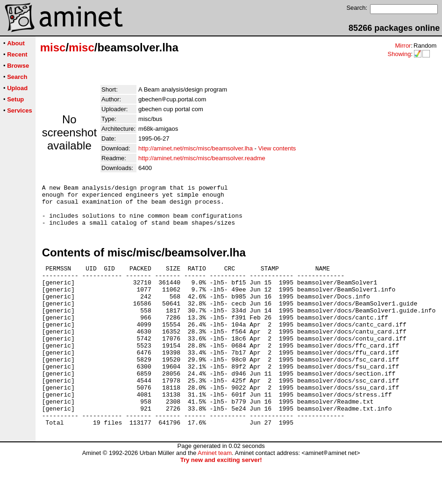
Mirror (403, 46)
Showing (399, 54)
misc (53, 47)
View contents (277, 148)
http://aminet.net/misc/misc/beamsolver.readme (202, 158)
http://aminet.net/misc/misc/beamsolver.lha (196, 148)
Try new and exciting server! (221, 500)
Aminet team (215, 493)
